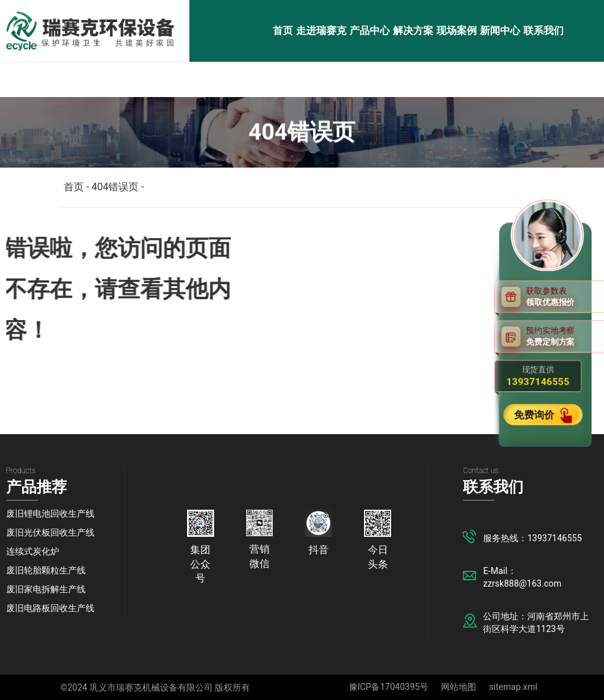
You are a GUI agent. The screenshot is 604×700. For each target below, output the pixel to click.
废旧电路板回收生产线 (50, 608)
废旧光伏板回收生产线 (50, 532)
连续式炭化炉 (33, 551)
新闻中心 (500, 31)
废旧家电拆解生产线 (46, 589)
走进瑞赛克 (321, 31)
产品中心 (370, 31)
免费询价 (535, 414)
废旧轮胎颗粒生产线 (46, 570)
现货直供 (538, 376)
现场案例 (457, 31)
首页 (283, 31)
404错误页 (115, 187)
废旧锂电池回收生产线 (50, 514)
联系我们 (544, 31)
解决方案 (413, 31)
